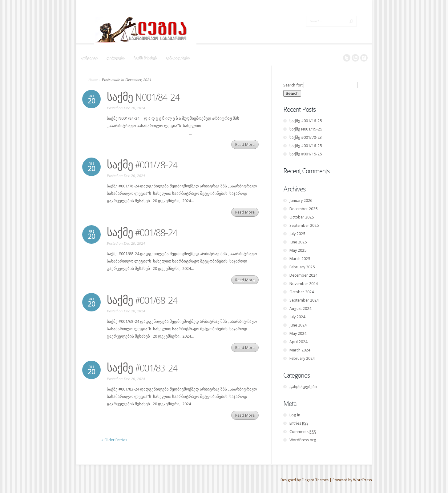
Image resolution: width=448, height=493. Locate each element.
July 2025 (297, 234)
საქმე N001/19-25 (306, 129)
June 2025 (298, 242)
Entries (299, 423)
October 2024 (302, 292)
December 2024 (303, 275)
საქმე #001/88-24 (142, 233)
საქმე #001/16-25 (306, 121)
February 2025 (302, 267)
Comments (303, 432)
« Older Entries (114, 440)
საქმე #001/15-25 (306, 154)
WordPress (363, 480)
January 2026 (301, 200)
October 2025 (302, 217)
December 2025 (303, 209)
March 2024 (300, 350)
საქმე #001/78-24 (142, 165)
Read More (245, 144)
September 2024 (304, 300)
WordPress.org (303, 440)
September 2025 (304, 225)
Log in (295, 415)
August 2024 (300, 309)
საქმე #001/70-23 (306, 137)
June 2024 (298, 325)
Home (93, 80)
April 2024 (298, 342)
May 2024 (298, 333)
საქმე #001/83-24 (142, 368)
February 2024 (302, 358)
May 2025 (298, 250)
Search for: (293, 85)
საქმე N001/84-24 (143, 97)
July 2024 (297, 317)
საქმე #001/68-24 (142, 300)
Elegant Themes (315, 480)
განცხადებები (303, 387)
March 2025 (300, 259)
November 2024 (304, 284)
